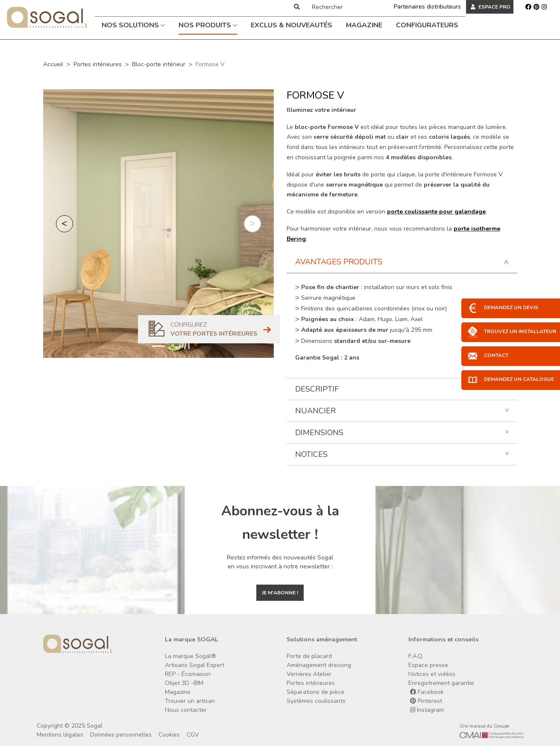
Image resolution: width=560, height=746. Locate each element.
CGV (193, 735)
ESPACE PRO (491, 7)
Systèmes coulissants (316, 701)
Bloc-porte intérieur (159, 64)
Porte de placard (309, 656)
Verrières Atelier (309, 674)
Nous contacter (186, 710)
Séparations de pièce (315, 692)
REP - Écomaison (188, 674)
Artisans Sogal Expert (195, 665)
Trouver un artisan (190, 701)
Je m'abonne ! (280, 593)
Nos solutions (133, 25)
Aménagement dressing (319, 665)
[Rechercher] (343, 7)
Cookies (169, 735)
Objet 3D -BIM (184, 683)
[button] (65, 224)
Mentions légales (60, 735)
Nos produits (208, 25)
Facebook (427, 692)
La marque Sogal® (191, 656)
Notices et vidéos (432, 674)
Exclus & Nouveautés (292, 25)
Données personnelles (121, 735)
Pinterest (426, 701)
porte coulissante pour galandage (436, 212)
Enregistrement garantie (441, 683)
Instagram (427, 710)
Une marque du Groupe (484, 726)
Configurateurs (427, 25)
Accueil (53, 64)
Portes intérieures (98, 64)
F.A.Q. (416, 656)
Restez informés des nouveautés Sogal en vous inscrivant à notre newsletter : (280, 562)
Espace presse (428, 665)
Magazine (364, 25)
